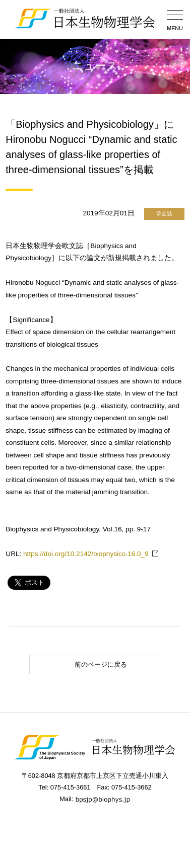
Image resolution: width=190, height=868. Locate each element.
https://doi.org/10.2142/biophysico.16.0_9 (86, 554)
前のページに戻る (80, 664)
